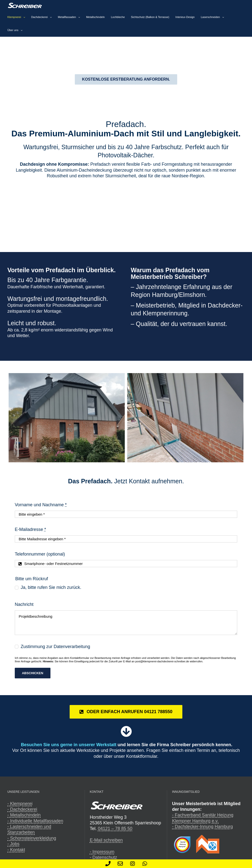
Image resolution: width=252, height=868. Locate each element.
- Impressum (102, 852)
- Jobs (13, 844)
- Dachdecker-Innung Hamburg (202, 827)
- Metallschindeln (24, 815)
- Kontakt (16, 850)
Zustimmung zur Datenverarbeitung (55, 647)
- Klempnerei (20, 804)
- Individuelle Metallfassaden (35, 821)
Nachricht (24, 604)
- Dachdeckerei (22, 809)
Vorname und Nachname (41, 505)
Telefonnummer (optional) (40, 554)
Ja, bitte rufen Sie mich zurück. (51, 587)
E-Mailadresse (30, 529)
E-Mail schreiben (106, 840)
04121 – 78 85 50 (115, 829)
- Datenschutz (103, 857)
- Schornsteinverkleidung (32, 838)
